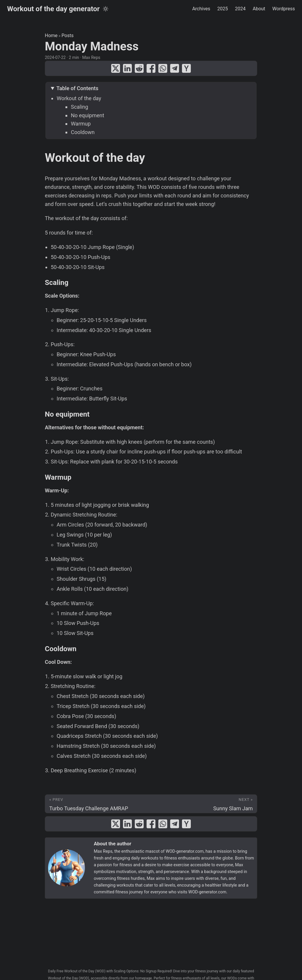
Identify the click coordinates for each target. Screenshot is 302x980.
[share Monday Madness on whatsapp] (163, 68)
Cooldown (83, 132)
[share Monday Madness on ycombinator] (186, 68)
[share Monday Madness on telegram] (175, 68)
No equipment (87, 115)
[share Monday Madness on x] (116, 68)
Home (51, 36)
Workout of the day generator (53, 9)
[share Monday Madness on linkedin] (127, 68)
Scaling (79, 107)
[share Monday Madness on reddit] (139, 68)
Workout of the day (79, 98)
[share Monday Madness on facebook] (151, 68)
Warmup (81, 124)
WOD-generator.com (185, 851)
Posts (68, 36)
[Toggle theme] (106, 9)
